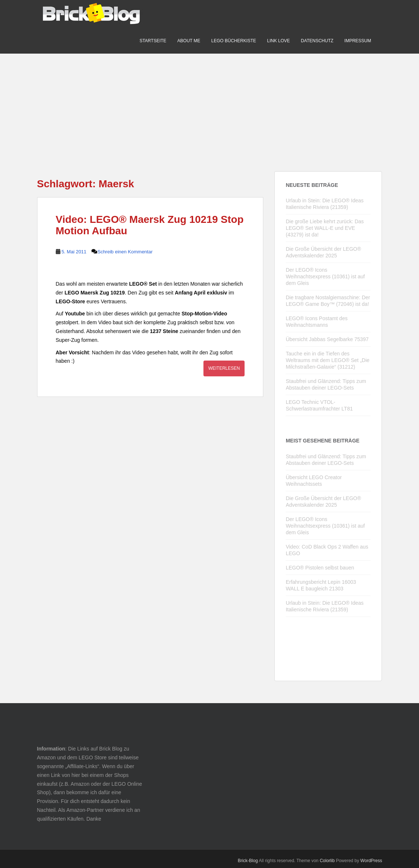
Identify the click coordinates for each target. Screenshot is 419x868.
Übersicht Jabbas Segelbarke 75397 (327, 339)
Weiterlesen (224, 368)
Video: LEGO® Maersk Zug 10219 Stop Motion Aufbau (150, 225)
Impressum (358, 41)
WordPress (371, 861)
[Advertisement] (209, 105)
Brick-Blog (248, 861)
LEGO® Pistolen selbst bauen (320, 568)
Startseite (153, 41)
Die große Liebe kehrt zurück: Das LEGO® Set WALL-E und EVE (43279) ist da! (325, 228)
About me (189, 41)
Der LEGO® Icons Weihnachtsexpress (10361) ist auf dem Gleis (325, 276)
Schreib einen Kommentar (125, 252)
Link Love (278, 41)
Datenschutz (317, 41)
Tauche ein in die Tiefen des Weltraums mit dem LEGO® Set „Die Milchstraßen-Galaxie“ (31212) (328, 360)
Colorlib (327, 861)
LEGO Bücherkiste (234, 41)
